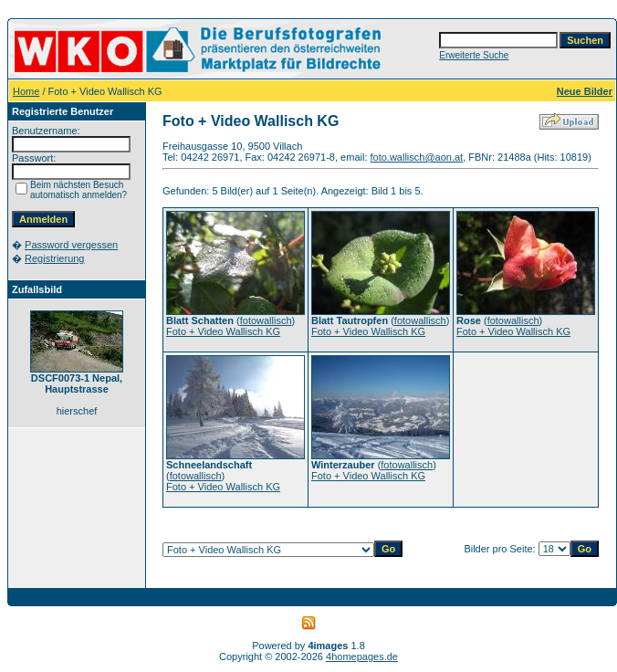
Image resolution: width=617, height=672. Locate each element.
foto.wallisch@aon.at (417, 157)
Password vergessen (71, 245)
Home (26, 91)
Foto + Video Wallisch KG (223, 331)
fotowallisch (266, 320)
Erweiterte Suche (474, 55)
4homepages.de (362, 656)
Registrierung (54, 258)
